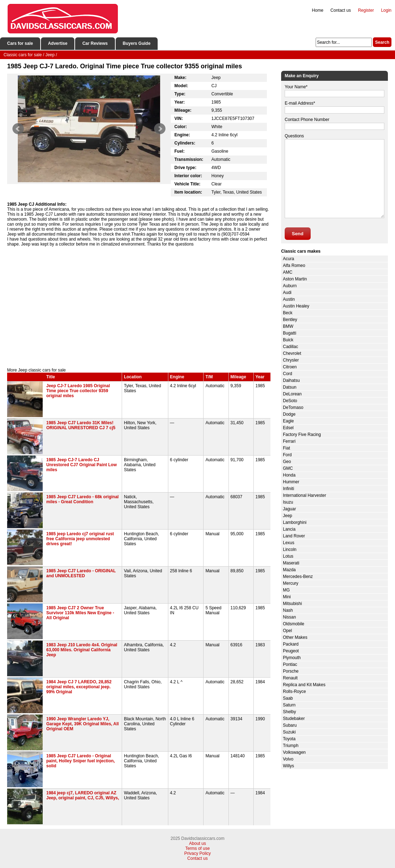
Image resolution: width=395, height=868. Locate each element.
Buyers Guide (137, 43)
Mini (287, 597)
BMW (288, 326)
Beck (288, 313)
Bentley (290, 320)
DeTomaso (293, 407)
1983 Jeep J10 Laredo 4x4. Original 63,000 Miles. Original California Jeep (82, 650)
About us (197, 843)
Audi (287, 293)
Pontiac (290, 664)
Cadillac (291, 347)
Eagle (288, 421)
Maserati (291, 563)
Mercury (291, 583)
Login (386, 10)
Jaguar (289, 509)
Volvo (288, 759)
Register (366, 10)
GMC (288, 468)
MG (286, 590)
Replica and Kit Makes (304, 685)
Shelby (289, 712)
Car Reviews (95, 43)
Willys (288, 766)
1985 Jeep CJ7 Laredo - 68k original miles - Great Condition (82, 499)
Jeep (288, 516)
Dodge (289, 414)
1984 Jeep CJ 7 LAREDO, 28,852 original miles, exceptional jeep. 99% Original (79, 687)
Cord (288, 374)
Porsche (291, 671)
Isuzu (288, 502)
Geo (287, 462)
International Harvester (304, 495)
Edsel (288, 428)
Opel (287, 631)
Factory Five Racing (302, 435)
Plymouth (292, 658)
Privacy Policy (198, 853)
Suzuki (289, 732)
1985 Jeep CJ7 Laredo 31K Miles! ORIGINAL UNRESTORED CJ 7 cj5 (81, 425)
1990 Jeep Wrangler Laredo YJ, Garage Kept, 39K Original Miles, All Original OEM (83, 724)
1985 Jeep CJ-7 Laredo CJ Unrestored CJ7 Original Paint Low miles (81, 465)
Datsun (290, 387)
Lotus (288, 556)
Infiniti (288, 489)
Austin (289, 299)
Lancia (289, 529)
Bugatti (289, 333)
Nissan (289, 617)
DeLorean (292, 394)
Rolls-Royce (294, 691)
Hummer (291, 482)
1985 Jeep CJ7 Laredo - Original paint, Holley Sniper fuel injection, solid (81, 761)
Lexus (289, 543)
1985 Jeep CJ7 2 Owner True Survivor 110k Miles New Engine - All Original (80, 613)
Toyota (289, 739)
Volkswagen (294, 752)
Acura (288, 259)
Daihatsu (291, 380)
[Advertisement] (139, 307)
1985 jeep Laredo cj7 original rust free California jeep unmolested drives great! (80, 539)
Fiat (286, 448)
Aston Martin (295, 279)
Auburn (290, 286)
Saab (288, 698)
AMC (288, 272)
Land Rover (294, 536)
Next (160, 129)
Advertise (58, 43)
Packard (291, 644)
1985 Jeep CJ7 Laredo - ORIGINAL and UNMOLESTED (81, 573)
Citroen (290, 367)
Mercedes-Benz (298, 577)
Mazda (289, 570)
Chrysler (291, 360)
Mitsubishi (292, 604)
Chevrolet (292, 353)
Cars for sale (20, 43)
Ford (287, 455)
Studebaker (294, 719)
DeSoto (290, 401)
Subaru (290, 725)
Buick (288, 340)
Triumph (291, 746)
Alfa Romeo (294, 265)
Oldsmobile (294, 624)
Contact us (341, 10)
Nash (288, 610)
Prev (18, 129)
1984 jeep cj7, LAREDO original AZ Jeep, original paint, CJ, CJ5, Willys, (83, 795)
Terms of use (198, 848)
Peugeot (291, 651)
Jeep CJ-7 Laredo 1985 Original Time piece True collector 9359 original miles (78, 391)
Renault (290, 678)
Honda (289, 475)
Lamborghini (295, 522)
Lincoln (290, 549)
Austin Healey (296, 306)
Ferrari (289, 441)
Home (318, 10)
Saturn (289, 705)
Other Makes (295, 637)
